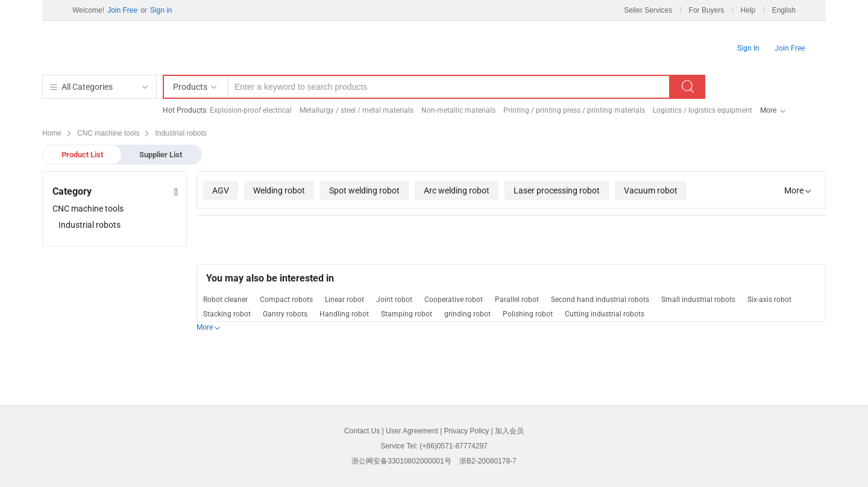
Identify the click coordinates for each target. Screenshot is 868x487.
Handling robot (344, 314)
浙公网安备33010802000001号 (401, 461)
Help (748, 10)
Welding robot (279, 190)
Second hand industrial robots (600, 300)
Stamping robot (407, 314)
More (768, 110)
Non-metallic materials (458, 110)
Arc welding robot (457, 190)
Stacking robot (227, 314)
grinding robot (467, 314)
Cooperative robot (454, 300)
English (784, 10)
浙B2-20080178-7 (488, 461)
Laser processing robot (557, 190)
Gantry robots (285, 314)
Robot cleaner (225, 300)
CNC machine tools (88, 209)
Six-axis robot (769, 300)
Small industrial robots (698, 300)
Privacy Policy (467, 431)
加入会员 (509, 431)
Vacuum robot (651, 190)
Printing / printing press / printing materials (574, 110)
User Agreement (412, 431)
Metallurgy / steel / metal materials (357, 110)
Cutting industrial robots (605, 314)
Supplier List (161, 155)
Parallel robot (517, 300)
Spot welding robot (364, 190)
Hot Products (184, 110)
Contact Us (362, 431)
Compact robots (286, 300)
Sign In (748, 48)
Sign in (161, 10)
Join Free (122, 10)
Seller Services (648, 10)
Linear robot (344, 300)
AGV (221, 190)
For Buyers (707, 10)
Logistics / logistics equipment (703, 110)
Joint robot (394, 300)
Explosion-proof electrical (251, 110)
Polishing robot (528, 314)
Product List (82, 155)
